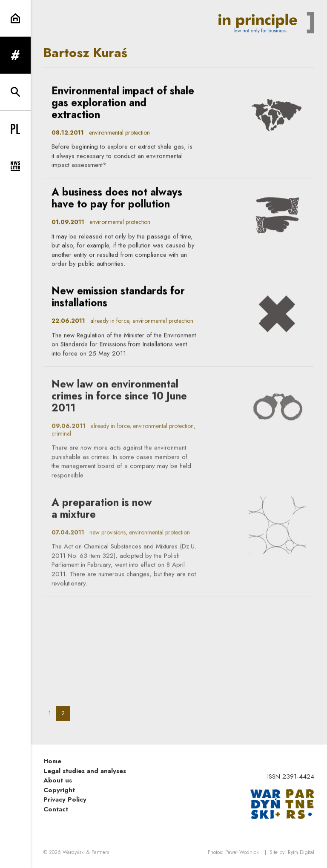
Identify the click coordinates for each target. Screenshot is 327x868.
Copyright (59, 790)
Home (52, 761)
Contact (56, 809)
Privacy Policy (65, 799)
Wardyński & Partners (86, 852)
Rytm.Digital (301, 852)
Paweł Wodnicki (242, 852)
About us (58, 780)
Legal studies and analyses (85, 771)
